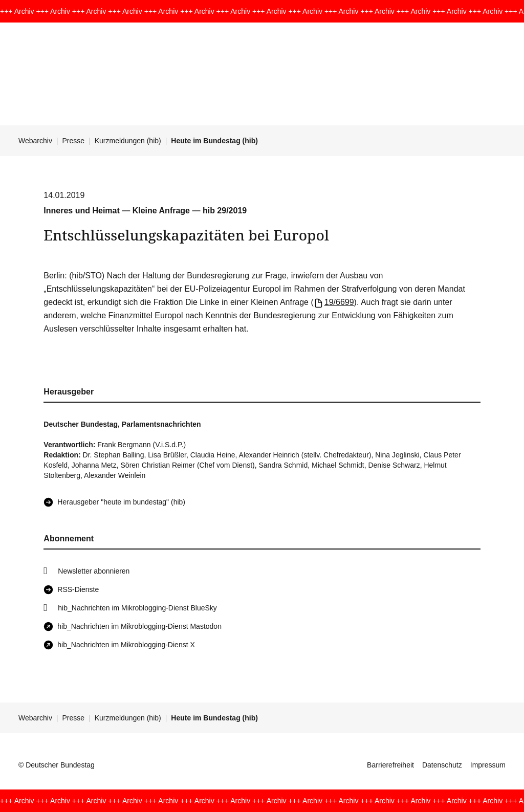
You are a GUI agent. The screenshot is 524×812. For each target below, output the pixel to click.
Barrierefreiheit (390, 765)
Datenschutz (442, 765)
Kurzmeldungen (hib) (128, 141)
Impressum (488, 765)
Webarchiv (35, 141)
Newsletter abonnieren (94, 571)
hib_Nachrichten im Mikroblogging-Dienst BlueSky (137, 608)
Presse (74, 141)
